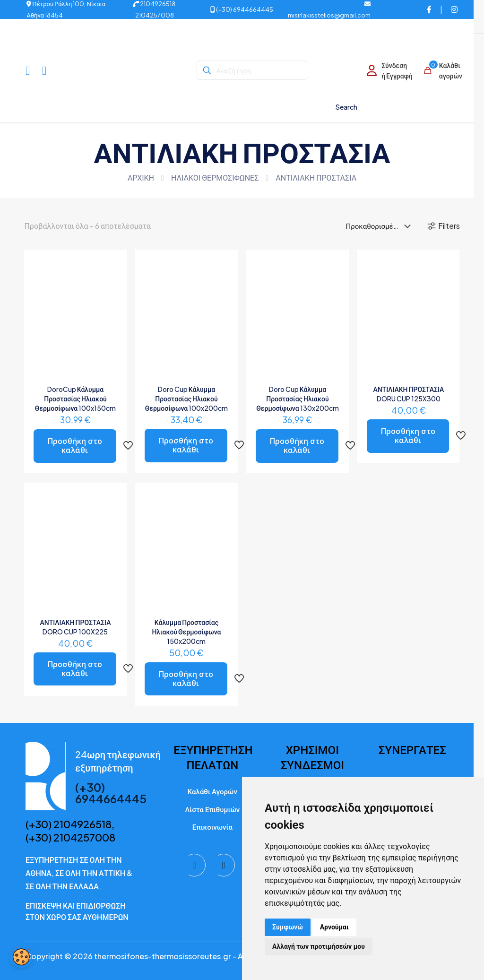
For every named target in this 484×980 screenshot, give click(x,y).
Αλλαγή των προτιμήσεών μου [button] (319, 946)
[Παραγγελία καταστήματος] (380, 226)
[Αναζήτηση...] (252, 70)
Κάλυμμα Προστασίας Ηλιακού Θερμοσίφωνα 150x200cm (186, 632)
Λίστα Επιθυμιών (212, 809)
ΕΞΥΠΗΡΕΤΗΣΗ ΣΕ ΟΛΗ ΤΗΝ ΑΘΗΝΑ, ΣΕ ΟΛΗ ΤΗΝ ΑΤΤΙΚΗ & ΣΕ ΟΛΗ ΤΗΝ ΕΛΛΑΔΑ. (79, 873)
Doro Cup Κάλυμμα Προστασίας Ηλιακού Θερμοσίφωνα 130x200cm (297, 399)
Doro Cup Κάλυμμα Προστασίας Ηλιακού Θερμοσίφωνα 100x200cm (186, 399)
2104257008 (155, 15)
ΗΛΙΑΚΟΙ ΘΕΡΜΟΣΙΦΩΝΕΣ (215, 178)
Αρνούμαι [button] (334, 927)
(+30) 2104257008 (70, 837)
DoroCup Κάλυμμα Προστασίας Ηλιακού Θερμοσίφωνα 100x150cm (75, 399)
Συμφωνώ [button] (288, 927)
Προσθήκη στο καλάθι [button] (75, 446)
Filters (443, 226)
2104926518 (154, 4)
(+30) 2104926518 (69, 824)
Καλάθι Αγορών (212, 791)
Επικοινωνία (212, 827)
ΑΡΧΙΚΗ (141, 178)
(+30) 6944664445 (242, 9)
